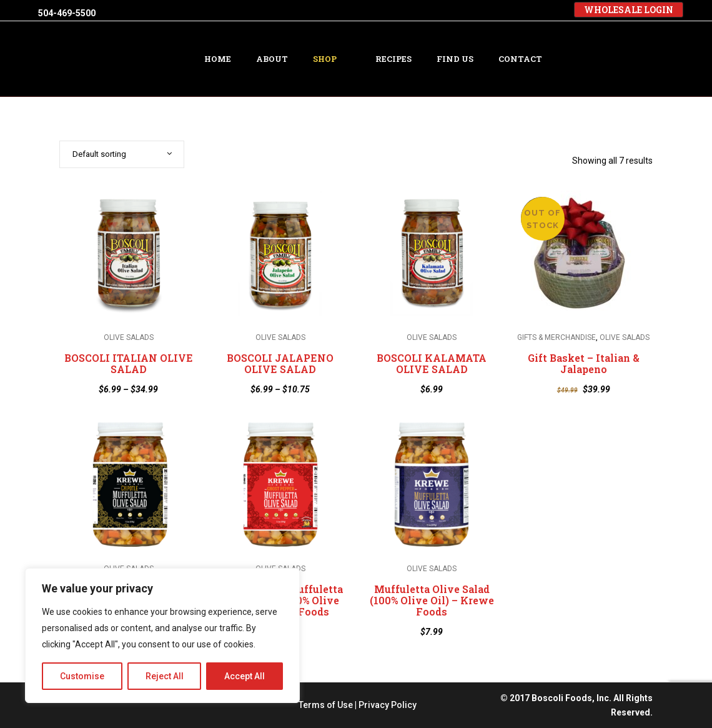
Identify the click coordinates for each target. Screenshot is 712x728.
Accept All (245, 676)
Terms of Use (326, 705)
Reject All (165, 676)
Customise (82, 676)
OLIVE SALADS (129, 338)
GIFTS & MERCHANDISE (556, 338)
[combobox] (122, 154)
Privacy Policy (388, 705)
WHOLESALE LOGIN (629, 10)
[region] (162, 636)
